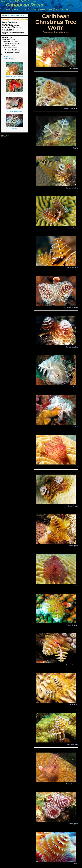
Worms (7, 57)
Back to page (14, 15)
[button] (8, 10)
